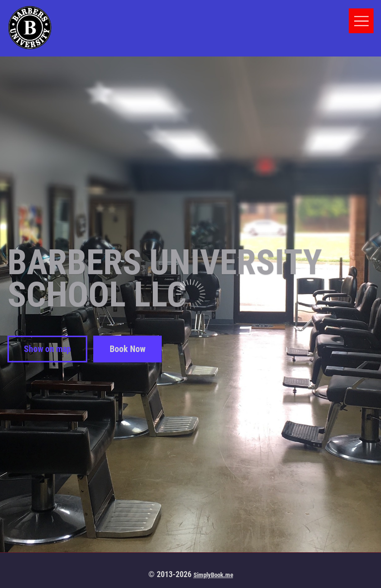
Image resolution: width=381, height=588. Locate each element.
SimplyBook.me (213, 575)
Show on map (47, 349)
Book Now (127, 349)
